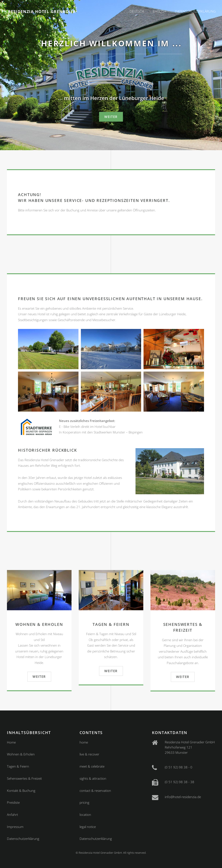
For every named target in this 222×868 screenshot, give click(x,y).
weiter (111, 117)
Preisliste (13, 802)
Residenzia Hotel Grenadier (42, 11)
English (159, 11)
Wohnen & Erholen (21, 754)
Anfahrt (12, 815)
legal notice (88, 827)
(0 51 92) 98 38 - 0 (179, 767)
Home (11, 742)
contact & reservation (95, 791)
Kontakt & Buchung (21, 791)
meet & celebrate (92, 766)
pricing (84, 802)
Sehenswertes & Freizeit (24, 778)
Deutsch (137, 11)
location (85, 815)
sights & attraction (93, 778)
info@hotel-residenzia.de (183, 797)
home (84, 742)
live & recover (89, 754)
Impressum (15, 827)
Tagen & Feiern (18, 766)
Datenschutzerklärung (195, 11)
